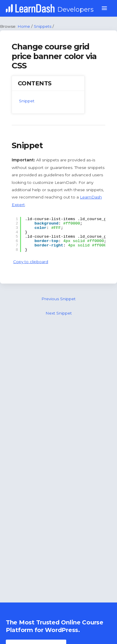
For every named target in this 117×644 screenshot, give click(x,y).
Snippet (27, 101)
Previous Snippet (58, 299)
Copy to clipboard (31, 262)
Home (24, 26)
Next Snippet (59, 313)
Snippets (43, 26)
